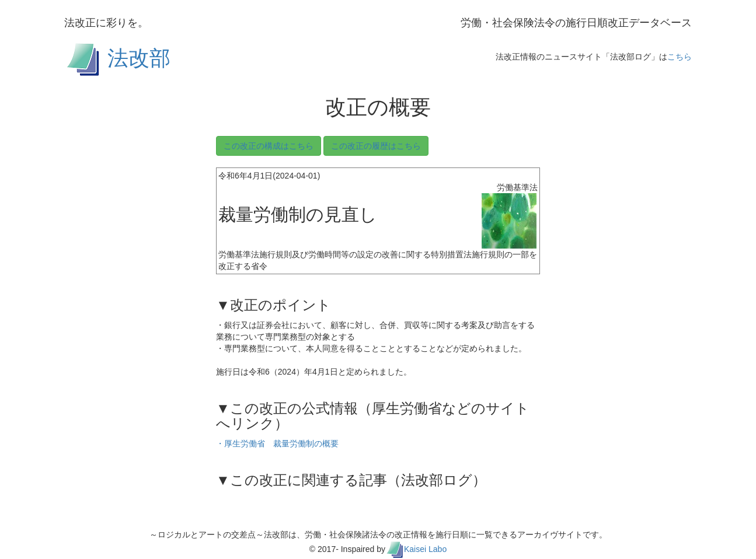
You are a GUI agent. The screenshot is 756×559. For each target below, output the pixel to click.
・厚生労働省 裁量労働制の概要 (277, 443)
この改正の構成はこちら (269, 146)
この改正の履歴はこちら (376, 146)
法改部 (139, 57)
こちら (680, 57)
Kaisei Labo (425, 549)
